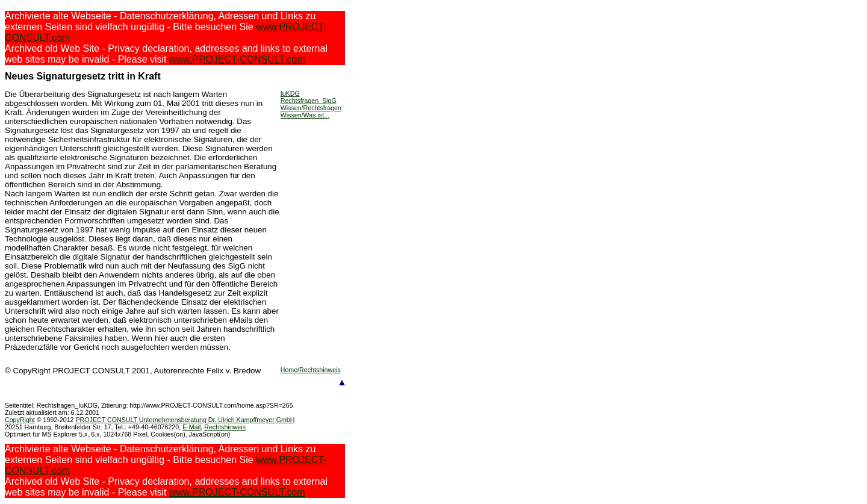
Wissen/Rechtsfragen (311, 108)
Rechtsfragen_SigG (309, 101)
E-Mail (191, 427)
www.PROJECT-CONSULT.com (237, 59)
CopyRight (20, 420)
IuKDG (290, 93)
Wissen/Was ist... (305, 115)
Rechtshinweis (225, 427)
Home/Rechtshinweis (311, 370)
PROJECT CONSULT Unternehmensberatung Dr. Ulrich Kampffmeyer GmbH (185, 420)
